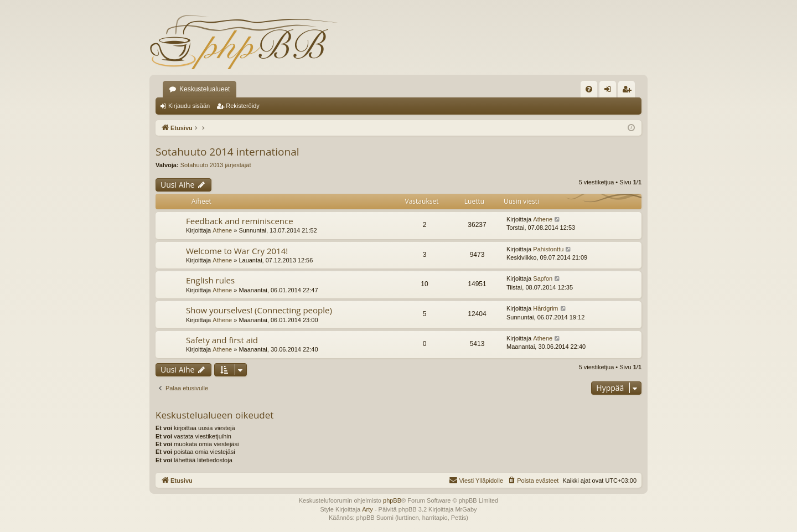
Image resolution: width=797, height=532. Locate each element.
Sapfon (543, 278)
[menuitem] (589, 89)
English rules (210, 280)
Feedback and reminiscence (240, 221)
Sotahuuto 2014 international (227, 152)
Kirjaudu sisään (189, 106)
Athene (222, 230)
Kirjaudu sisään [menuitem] (610, 91)
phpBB (392, 500)
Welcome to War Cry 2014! (237, 251)
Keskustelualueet (205, 89)
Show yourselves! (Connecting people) (259, 310)
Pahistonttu (548, 249)
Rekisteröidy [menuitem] (629, 91)
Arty (368, 509)
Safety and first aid (222, 340)
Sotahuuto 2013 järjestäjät (216, 165)
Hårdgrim (545, 308)
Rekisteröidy (243, 106)
